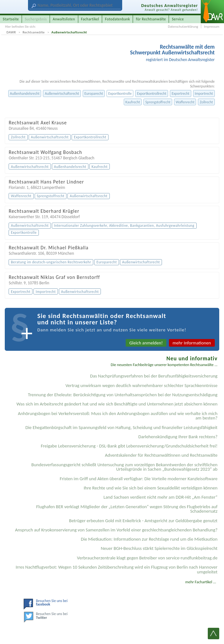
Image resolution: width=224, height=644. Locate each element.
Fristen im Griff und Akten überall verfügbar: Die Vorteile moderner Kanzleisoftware (139, 479)
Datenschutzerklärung (183, 27)
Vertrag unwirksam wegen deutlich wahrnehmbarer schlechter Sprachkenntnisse (142, 385)
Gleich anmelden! (146, 343)
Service (178, 19)
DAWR (11, 32)
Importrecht (204, 93)
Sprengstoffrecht (158, 102)
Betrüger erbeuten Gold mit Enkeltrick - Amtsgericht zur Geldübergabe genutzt (143, 521)
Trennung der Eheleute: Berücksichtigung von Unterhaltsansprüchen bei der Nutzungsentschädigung (123, 395)
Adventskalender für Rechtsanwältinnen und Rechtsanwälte (161, 455)
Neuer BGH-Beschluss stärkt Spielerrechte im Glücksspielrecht (159, 548)
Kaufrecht (133, 102)
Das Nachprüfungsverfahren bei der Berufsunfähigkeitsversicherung (154, 376)
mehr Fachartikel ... (201, 582)
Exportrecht (180, 93)
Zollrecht (206, 102)
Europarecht (94, 93)
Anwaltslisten (64, 19)
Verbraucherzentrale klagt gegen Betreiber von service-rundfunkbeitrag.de (147, 558)
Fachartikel (90, 19)
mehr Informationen (192, 343)
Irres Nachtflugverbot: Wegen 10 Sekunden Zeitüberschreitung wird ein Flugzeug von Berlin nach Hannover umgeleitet (116, 569)
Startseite (11, 19)
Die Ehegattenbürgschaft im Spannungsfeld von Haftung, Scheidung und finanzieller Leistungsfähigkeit (122, 427)
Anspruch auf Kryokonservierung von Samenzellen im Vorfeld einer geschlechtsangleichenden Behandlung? (116, 530)
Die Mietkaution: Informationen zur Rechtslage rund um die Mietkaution (149, 539)
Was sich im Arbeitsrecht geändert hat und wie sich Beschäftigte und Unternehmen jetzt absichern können (117, 404)
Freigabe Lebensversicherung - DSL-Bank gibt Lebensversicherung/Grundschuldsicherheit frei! (129, 446)
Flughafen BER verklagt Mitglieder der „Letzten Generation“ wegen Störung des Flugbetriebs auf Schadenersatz (127, 509)
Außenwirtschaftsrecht (69, 32)
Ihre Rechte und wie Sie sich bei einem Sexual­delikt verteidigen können (151, 488)
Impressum (212, 27)
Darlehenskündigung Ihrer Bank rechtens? (178, 437)
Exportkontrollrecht (151, 93)
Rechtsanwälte (34, 32)
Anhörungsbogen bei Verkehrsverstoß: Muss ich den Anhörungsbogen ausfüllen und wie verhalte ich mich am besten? (118, 416)
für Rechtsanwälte (151, 19)
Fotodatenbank (118, 19)
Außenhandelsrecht (25, 93)
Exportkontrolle (120, 93)
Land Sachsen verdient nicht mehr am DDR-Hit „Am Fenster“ (160, 497)
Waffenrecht (185, 102)
